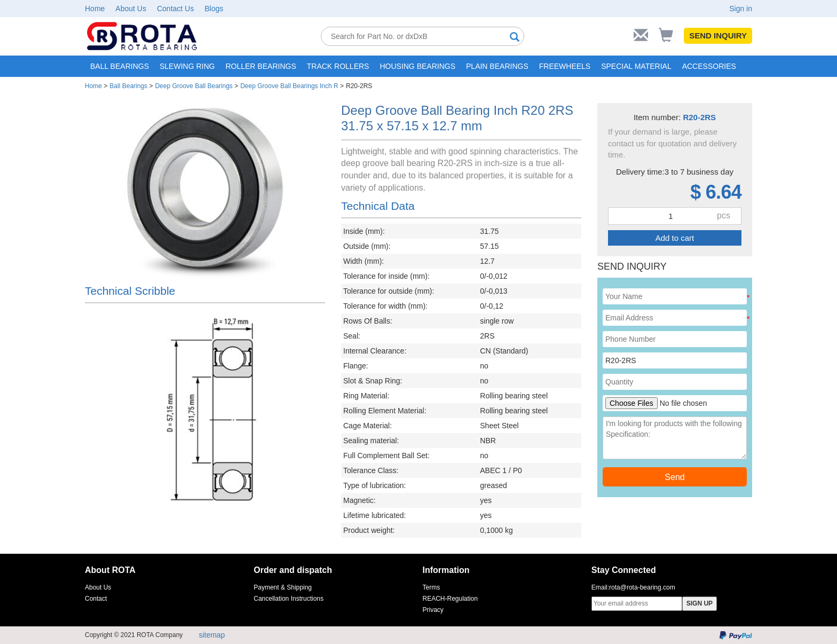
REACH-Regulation (450, 599)
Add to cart (675, 238)
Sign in (741, 9)
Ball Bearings (128, 86)
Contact (96, 599)
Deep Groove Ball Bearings (194, 86)
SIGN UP (700, 603)
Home (95, 9)
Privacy (433, 610)
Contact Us (175, 9)
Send (674, 477)
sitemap (212, 635)
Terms (432, 587)
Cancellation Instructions (289, 599)
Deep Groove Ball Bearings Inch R (289, 86)
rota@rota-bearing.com (642, 587)
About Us (131, 9)
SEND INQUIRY (718, 36)
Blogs (214, 9)
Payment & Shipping (283, 587)
